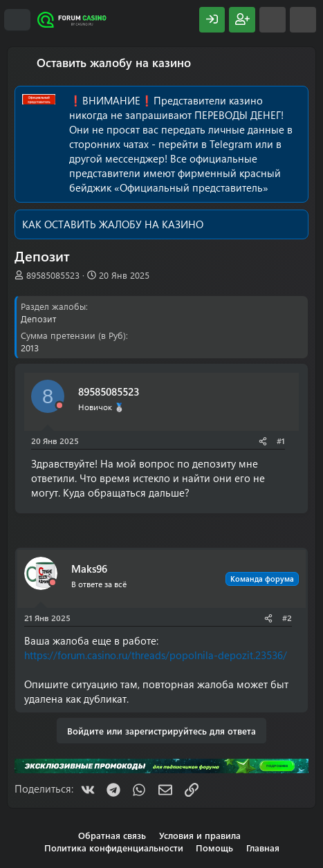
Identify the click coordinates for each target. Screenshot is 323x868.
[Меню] (17, 20)
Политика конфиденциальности (114, 848)
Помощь (214, 848)
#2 (287, 618)
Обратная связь (112, 835)
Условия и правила (200, 835)
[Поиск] (303, 20)
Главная (263, 848)
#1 (281, 441)
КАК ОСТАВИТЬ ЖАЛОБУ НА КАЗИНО (113, 224)
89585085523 (53, 275)
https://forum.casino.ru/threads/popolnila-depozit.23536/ (156, 655)
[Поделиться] (263, 441)
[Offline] (59, 406)
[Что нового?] (273, 20)
